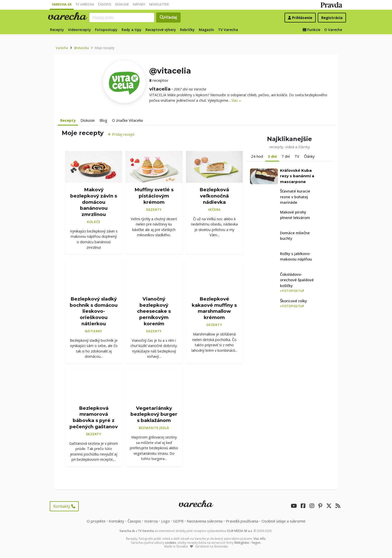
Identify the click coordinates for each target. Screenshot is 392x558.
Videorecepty (79, 30)
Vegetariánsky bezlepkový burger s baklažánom (154, 414)
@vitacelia (81, 48)
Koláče (94, 222)
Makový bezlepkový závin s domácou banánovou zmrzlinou (94, 202)
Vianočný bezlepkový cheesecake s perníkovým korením (154, 311)
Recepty (57, 30)
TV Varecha (85, 4)
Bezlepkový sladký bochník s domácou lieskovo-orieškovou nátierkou (94, 311)
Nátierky (94, 331)
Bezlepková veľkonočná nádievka (214, 196)
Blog (103, 120)
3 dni (272, 156)
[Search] (122, 17)
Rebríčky (187, 30)
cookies (170, 543)
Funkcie (311, 30)
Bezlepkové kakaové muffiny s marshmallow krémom (214, 308)
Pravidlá (242, 521)
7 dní (286, 156)
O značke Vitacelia (127, 120)
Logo (165, 521)
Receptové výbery (161, 30)
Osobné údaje (283, 521)
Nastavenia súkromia (205, 521)
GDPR (178, 521)
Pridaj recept (121, 134)
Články (309, 156)
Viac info (259, 539)
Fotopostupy (106, 30)
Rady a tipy (131, 30)
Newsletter (159, 4)
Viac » (236, 100)
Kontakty (64, 506)
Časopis (105, 4)
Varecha (62, 48)
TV (297, 156)
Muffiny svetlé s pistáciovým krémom (154, 196)
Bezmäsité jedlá (154, 428)
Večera (214, 209)
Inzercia (151, 521)
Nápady (139, 4)
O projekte (96, 521)
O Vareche (333, 30)
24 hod (257, 156)
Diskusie (122, 4)
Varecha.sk (62, 4)
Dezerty (154, 209)
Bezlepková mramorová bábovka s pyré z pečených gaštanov (94, 417)
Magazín (206, 30)
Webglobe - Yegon (247, 543)
